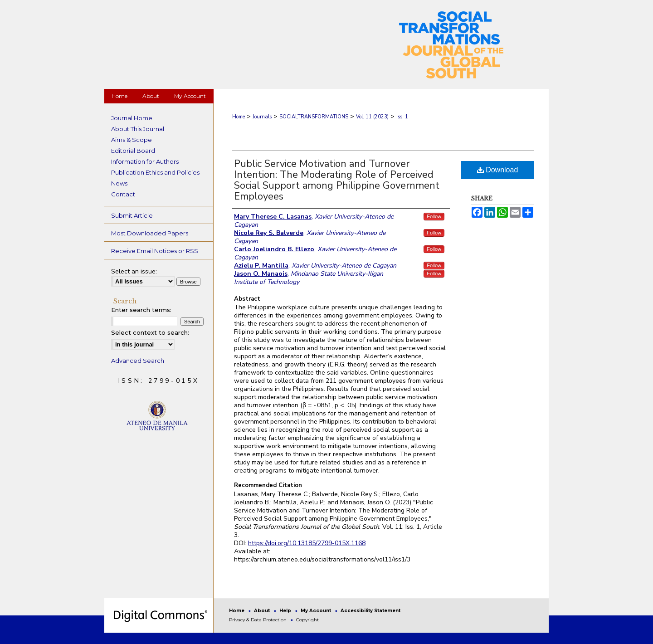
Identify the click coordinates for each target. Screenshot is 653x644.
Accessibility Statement (370, 611)
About (263, 611)
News (119, 183)
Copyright (307, 620)
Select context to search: (150, 332)
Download (498, 170)
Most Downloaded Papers (150, 233)
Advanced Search (138, 361)
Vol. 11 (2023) (372, 117)
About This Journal (138, 129)
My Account (317, 611)
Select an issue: (134, 271)
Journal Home (132, 118)
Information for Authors (145, 161)
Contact (123, 194)
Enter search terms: (141, 310)
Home (239, 117)
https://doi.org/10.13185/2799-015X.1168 (307, 543)
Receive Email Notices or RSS (155, 251)
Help (286, 611)
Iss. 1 (402, 117)
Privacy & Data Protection (258, 620)
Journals (262, 117)
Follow (434, 216)
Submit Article (132, 215)
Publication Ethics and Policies (155, 172)
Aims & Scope (132, 140)
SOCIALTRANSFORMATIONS (314, 117)
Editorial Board (133, 151)
